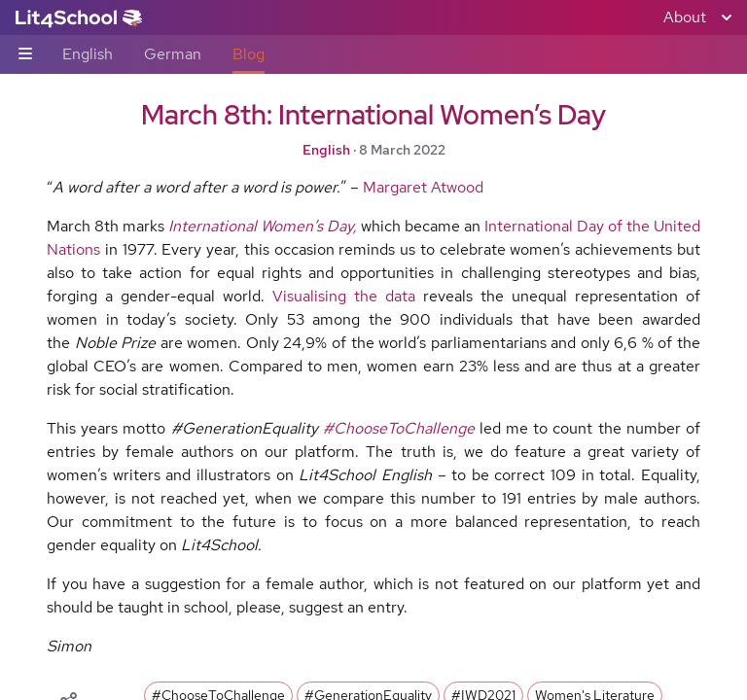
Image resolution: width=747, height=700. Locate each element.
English (88, 54)
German (173, 54)
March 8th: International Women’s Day (373, 115)
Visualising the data (344, 296)
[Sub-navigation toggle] (25, 55)
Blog (249, 54)
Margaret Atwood (423, 187)
